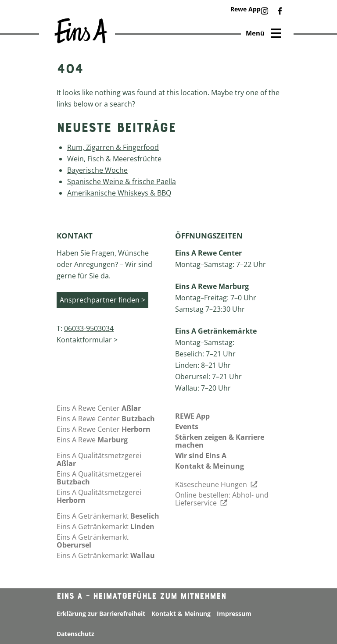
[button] (265, 11)
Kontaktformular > (87, 340)
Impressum (234, 614)
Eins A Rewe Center (99, 408)
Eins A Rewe (92, 440)
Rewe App (246, 9)
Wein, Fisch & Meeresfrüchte (114, 159)
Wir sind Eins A (201, 455)
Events (187, 427)
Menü (264, 34)
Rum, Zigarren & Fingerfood (113, 147)
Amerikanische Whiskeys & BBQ (119, 193)
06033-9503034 (89, 328)
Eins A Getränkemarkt (108, 516)
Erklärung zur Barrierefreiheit (101, 614)
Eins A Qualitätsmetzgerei (99, 459)
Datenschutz (75, 634)
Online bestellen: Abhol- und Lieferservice (222, 499)
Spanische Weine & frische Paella (122, 181)
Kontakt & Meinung (210, 466)
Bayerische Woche (97, 170)
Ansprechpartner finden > (102, 300)
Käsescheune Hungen (216, 484)
